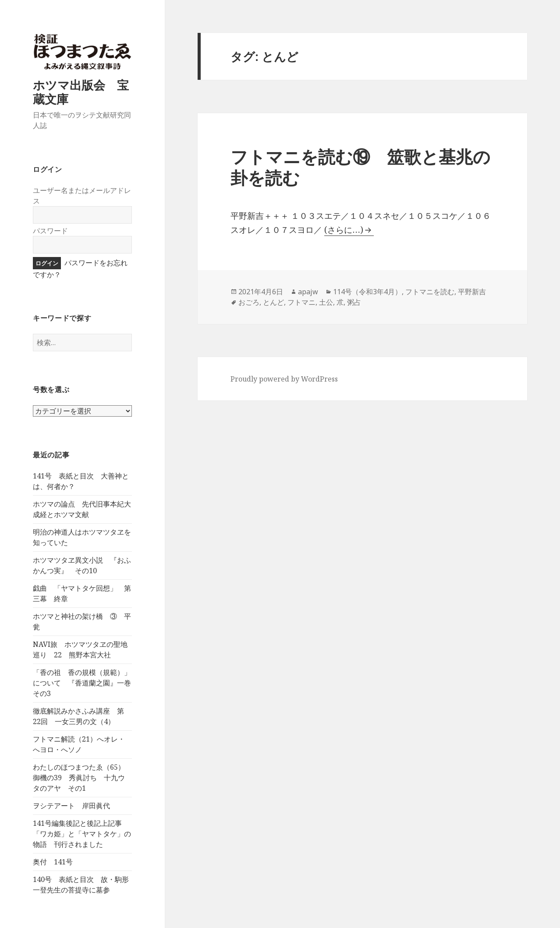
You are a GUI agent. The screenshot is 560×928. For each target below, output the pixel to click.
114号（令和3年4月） (367, 292)
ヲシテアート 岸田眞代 (71, 806)
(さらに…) (344, 230)
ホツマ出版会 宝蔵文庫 (81, 92)
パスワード (50, 231)
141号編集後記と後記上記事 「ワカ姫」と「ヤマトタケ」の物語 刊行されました (82, 834)
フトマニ (301, 302)
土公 (326, 302)
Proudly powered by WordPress (284, 379)
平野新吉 (472, 292)
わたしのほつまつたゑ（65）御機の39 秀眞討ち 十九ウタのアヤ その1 (79, 778)
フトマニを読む (430, 292)
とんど (273, 302)
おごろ (249, 302)
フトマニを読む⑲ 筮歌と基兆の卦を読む (360, 167)
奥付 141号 (53, 862)
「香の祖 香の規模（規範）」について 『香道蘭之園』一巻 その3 (85, 683)
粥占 (354, 302)
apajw (308, 292)
